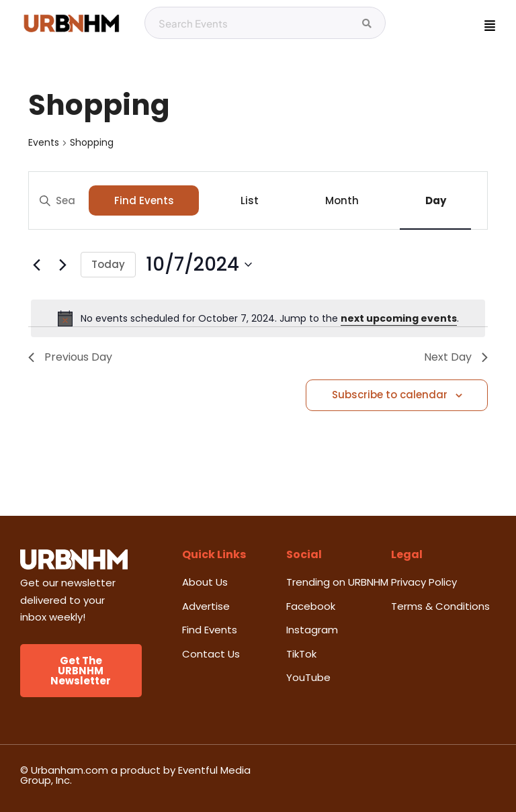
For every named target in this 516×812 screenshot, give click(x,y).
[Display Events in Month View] (342, 200)
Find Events (144, 200)
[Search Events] (367, 24)
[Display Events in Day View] (435, 200)
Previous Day (70, 357)
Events (44, 143)
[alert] (258, 318)
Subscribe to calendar (390, 395)
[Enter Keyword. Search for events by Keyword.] (59, 201)
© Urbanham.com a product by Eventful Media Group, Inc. (135, 775)
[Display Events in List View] (249, 200)
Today (108, 264)
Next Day (456, 357)
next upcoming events (399, 318)
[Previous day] (36, 265)
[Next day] (62, 265)
